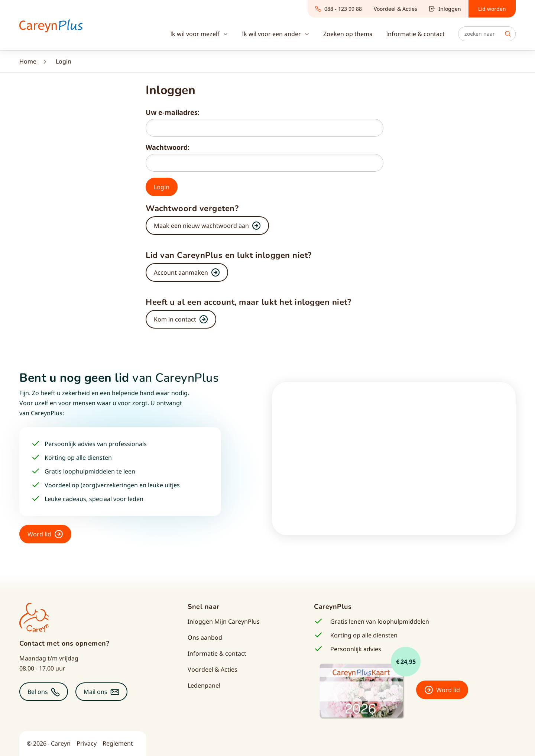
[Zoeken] (487, 34)
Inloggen (445, 9)
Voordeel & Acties (395, 9)
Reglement (118, 743)
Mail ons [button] (95, 692)
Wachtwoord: (168, 147)
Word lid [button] (39, 534)
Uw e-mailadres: (173, 112)
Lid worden (492, 9)
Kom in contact (175, 319)
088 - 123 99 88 (338, 9)
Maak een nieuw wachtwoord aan (201, 226)
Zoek (508, 34)
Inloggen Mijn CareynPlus (224, 621)
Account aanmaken (181, 272)
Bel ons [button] (38, 692)
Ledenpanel (204, 685)
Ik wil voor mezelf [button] (196, 34)
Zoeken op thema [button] (348, 34)
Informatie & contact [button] (415, 34)
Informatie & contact (217, 653)
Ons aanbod (205, 637)
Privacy (87, 743)
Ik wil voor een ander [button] (272, 34)
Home (28, 61)
